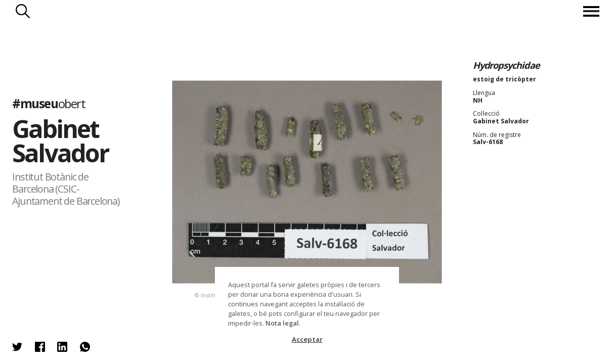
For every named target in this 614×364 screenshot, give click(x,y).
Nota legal (282, 323)
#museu (49, 103)
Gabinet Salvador (60, 140)
